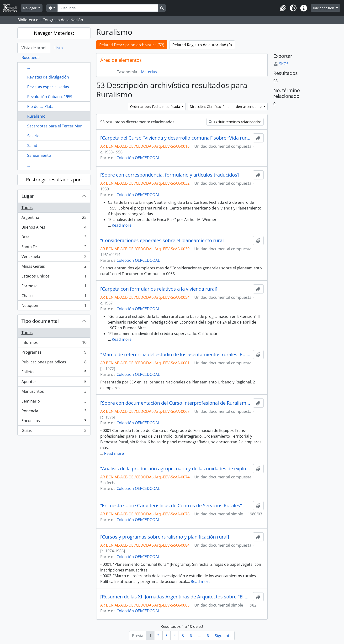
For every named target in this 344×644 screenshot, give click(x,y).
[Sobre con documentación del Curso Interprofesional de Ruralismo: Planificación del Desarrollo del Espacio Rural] (176, 403)
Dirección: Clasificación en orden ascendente (226, 107)
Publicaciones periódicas (54, 363)
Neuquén (54, 306)
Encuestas (54, 422)
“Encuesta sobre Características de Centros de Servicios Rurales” (171, 506)
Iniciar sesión (324, 8)
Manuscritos (54, 392)
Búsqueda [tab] (31, 58)
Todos (27, 208)
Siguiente (223, 636)
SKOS (281, 64)
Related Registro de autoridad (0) (202, 45)
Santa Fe (54, 248)
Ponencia (54, 412)
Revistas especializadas (48, 87)
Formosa (54, 287)
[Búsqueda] (108, 8)
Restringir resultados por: (54, 180)
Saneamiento (39, 155)
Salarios (34, 136)
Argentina (54, 218)
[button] (283, 8)
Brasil (54, 238)
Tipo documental (40, 321)
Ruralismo (36, 116)
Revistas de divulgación (48, 77)
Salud (32, 146)
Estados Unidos (54, 277)
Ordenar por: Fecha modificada (156, 107)
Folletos (54, 373)
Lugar (28, 196)
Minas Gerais (54, 267)
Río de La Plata (40, 106)
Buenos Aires (54, 228)
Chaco (54, 297)
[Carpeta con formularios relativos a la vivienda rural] (159, 289)
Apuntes (54, 383)
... (29, 67)
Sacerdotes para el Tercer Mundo (57, 126)
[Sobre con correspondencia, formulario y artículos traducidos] (170, 175)
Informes (54, 343)
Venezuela (54, 258)
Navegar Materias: (54, 33)
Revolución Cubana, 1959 (50, 97)
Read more (122, 225)
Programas (54, 353)
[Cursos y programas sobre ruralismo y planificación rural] (165, 537)
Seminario (54, 402)
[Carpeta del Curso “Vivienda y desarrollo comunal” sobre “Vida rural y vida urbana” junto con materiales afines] (176, 138)
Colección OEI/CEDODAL (138, 158)
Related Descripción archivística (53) (132, 45)
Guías (54, 431)
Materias (149, 72)
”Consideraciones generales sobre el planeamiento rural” (163, 241)
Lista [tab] (59, 48)
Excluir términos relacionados (235, 122)
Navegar (30, 8)
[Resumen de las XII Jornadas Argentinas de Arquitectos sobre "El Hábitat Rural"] (176, 597)
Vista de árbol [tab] (34, 48)
